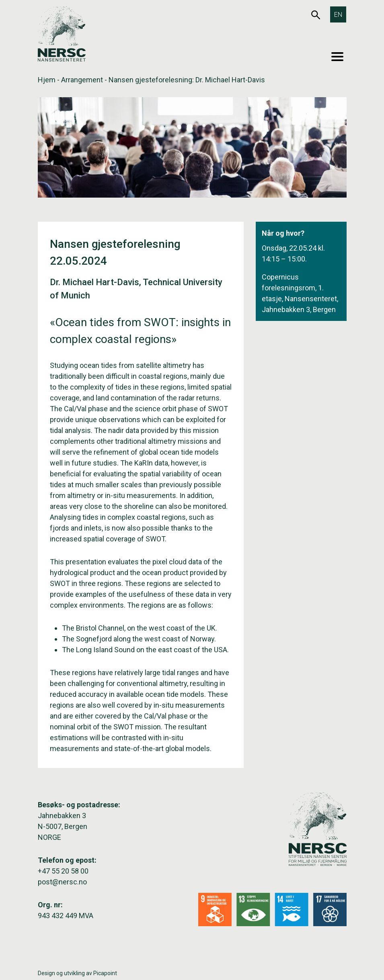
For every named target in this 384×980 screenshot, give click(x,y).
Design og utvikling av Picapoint (77, 973)
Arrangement (82, 80)
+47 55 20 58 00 (63, 871)
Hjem (47, 80)
